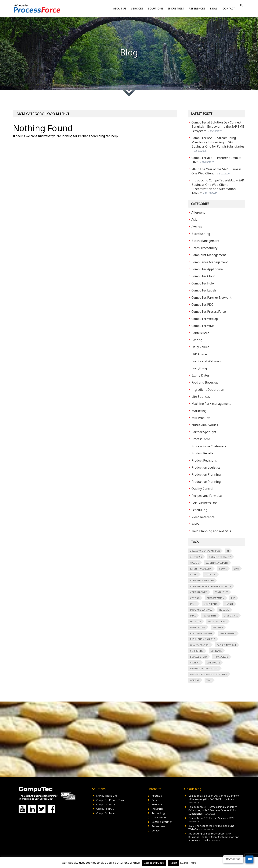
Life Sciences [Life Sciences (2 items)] (231, 616)
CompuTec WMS (203, 326)
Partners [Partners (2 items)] (218, 627)
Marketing (199, 411)
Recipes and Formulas (207, 496)
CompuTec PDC (202, 305)
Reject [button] (174, 863)
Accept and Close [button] (154, 863)
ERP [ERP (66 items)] (233, 598)
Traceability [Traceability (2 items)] (221, 657)
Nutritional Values (205, 425)
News (214, 8)
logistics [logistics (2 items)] (196, 622)
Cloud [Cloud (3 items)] (194, 575)
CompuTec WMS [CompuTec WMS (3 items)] (199, 592)
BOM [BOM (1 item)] (236, 569)
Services (137, 8)
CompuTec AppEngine (207, 269)
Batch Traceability (204, 248)
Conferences (200, 333)
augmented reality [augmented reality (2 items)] (220, 557)
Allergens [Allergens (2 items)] (196, 557)
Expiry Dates (200, 375)
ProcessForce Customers (209, 446)
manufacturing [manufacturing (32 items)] (217, 622)
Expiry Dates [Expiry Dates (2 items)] (211, 604)
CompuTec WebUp (205, 319)
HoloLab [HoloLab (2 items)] (224, 610)
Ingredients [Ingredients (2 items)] (210, 616)
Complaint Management (209, 255)
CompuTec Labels (204, 290)
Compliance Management (210, 262)
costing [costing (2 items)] (195, 598)
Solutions (156, 8)
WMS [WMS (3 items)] (209, 680)
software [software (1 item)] (216, 651)
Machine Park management (211, 404)
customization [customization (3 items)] (215, 598)
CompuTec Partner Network (211, 298)
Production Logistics (206, 467)
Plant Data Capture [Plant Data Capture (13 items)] (201, 633)
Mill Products (201, 418)
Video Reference (203, 517)
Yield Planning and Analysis (211, 531)
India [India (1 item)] (193, 616)
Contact (229, 8)
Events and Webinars (207, 361)
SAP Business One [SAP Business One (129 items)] (227, 645)
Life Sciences (201, 397)
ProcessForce (201, 439)
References (197, 8)
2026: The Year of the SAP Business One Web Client (216, 171)
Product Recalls (202, 453)
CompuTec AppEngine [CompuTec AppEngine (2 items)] (202, 580)
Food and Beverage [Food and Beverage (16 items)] (201, 610)
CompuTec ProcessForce (209, 312)
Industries (176, 8)
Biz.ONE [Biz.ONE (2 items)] (223, 569)
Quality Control (202, 489)
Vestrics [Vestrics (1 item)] (195, 663)
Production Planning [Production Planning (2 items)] (203, 639)
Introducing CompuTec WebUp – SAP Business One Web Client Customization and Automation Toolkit (218, 187)
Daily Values (200, 347)
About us (120, 8)
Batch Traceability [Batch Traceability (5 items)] (201, 569)
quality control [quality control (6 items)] (200, 645)
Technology (158, 813)
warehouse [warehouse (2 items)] (213, 663)
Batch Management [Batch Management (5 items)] (217, 563)
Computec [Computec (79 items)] (210, 575)
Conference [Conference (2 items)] (221, 592)
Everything (199, 368)
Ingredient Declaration (208, 390)
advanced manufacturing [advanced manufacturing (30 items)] (205, 551)
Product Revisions (204, 460)
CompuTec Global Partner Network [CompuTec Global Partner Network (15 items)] (211, 586)
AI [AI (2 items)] (228, 551)
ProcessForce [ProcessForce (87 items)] (228, 633)
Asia (194, 220)
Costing (197, 340)
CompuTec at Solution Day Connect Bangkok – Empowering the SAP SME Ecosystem (218, 127)
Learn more (188, 863)
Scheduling (199, 510)
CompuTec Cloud (203, 276)
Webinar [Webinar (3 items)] (195, 680)
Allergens (198, 213)
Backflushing (201, 234)
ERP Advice (199, 354)
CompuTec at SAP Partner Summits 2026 (216, 160)
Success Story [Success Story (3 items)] (199, 657)
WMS (195, 524)
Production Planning (206, 474)
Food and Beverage (205, 382)
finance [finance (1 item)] (229, 604)
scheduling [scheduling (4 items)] (197, 651)
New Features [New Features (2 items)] (198, 627)
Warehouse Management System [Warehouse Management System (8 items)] (209, 674)
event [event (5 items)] (193, 604)
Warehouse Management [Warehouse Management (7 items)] (204, 668)
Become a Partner (162, 822)
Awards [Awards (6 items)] (194, 563)
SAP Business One (204, 503)
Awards (197, 227)
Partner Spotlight (204, 432)
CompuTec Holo (203, 283)
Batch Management (205, 241)
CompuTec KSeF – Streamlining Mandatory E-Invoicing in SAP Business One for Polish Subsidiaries (218, 144)
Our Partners (159, 817)
